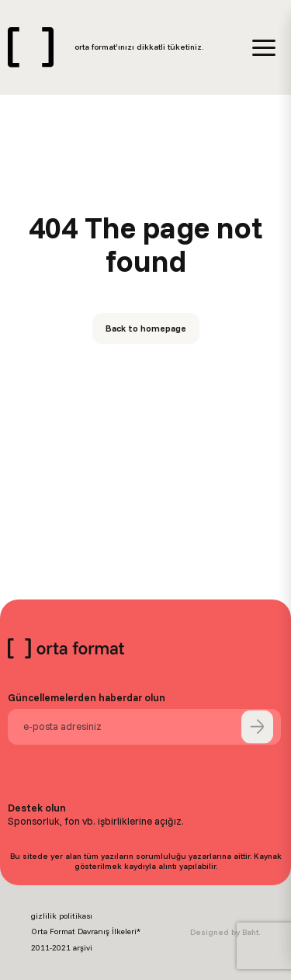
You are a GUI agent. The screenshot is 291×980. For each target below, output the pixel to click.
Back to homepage (146, 328)
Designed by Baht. (225, 932)
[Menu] (264, 48)
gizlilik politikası (62, 916)
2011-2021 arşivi (62, 948)
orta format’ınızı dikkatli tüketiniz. (139, 47)
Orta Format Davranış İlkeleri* (86, 931)
